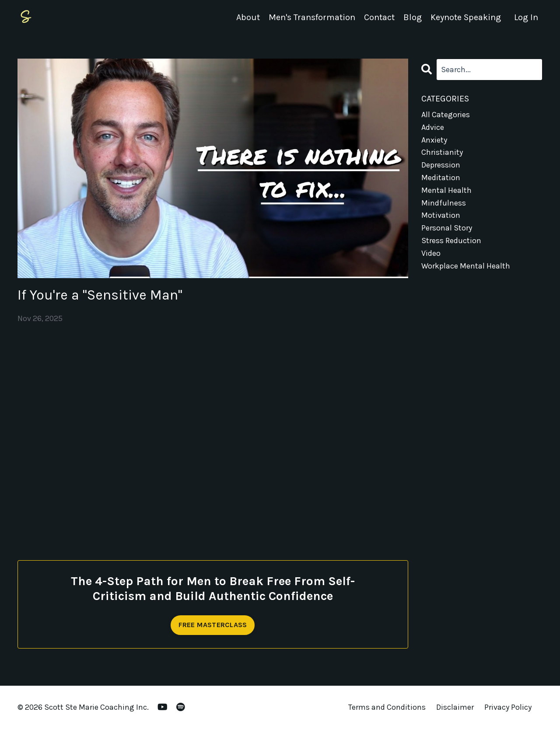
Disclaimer (455, 707)
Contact (379, 17)
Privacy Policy (508, 707)
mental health (446, 190)
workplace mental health (466, 266)
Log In (526, 17)
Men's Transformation (312, 17)
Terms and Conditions (387, 707)
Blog (413, 17)
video (431, 253)
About (248, 17)
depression (441, 165)
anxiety (434, 140)
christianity (442, 152)
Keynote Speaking (466, 17)
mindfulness (444, 203)
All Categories (446, 115)
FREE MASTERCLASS (213, 625)
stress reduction (451, 241)
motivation (441, 215)
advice (433, 127)
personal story (447, 228)
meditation (441, 178)
